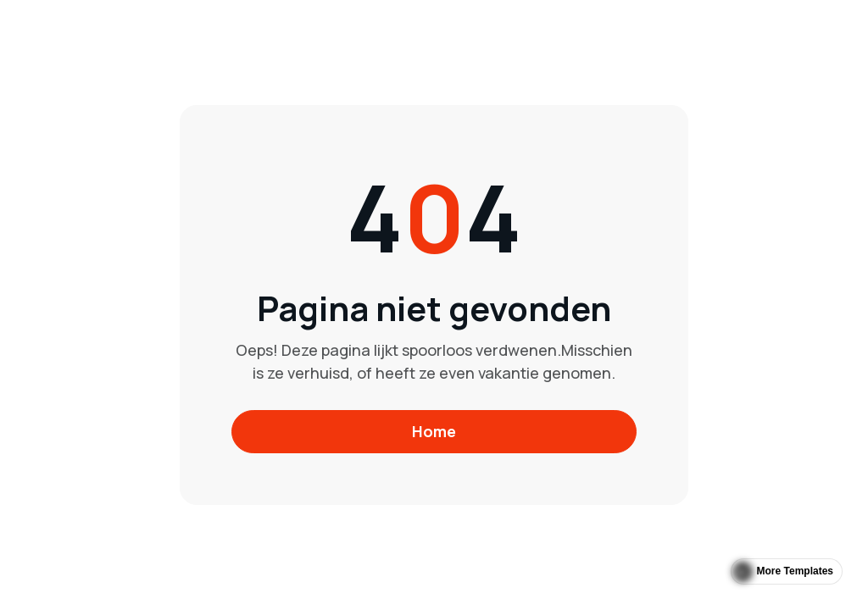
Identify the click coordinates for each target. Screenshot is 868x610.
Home (434, 431)
